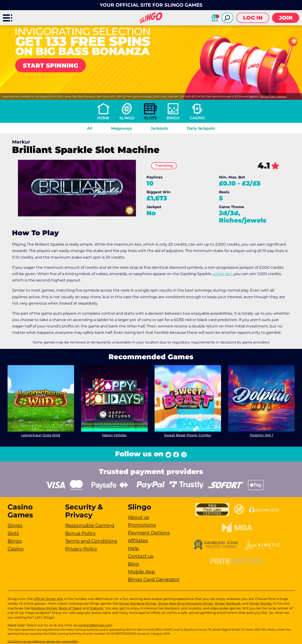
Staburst (96, 608)
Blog (133, 564)
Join (286, 18)
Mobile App (141, 572)
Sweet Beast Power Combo (188, 435)
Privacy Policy (81, 549)
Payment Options (149, 533)
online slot (222, 274)
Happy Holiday (114, 435)
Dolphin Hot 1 (261, 435)
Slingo (127, 118)
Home (103, 118)
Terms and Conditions (91, 541)
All (90, 128)
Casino (197, 118)
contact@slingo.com (95, 625)
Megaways (122, 128)
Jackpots (159, 128)
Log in (253, 18)
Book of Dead (70, 608)
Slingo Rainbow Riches (138, 603)
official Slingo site (48, 599)
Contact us (141, 556)
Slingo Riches (260, 603)
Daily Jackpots (201, 128)
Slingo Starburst (228, 603)
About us (138, 517)
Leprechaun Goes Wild (41, 435)
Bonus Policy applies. (273, 96)
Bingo (173, 118)
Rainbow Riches (44, 608)
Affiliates (138, 541)
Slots (150, 118)
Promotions (142, 525)
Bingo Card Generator (154, 579)
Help (133, 548)
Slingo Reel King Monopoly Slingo (186, 603)
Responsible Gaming (90, 525)
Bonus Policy (80, 533)
